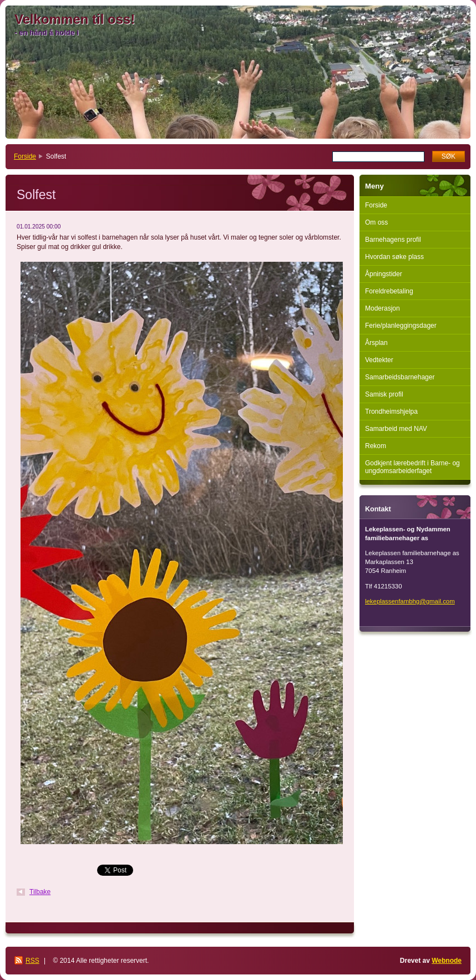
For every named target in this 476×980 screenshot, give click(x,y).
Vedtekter (379, 360)
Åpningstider (384, 274)
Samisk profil (384, 394)
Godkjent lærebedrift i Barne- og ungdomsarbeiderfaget (412, 467)
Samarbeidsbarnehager (400, 377)
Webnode (447, 961)
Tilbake (40, 892)
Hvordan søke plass (394, 257)
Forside (25, 156)
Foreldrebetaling (389, 291)
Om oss (376, 222)
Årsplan (376, 343)
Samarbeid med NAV (396, 429)
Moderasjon (383, 308)
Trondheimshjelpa (391, 412)
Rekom (376, 446)
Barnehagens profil (393, 240)
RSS (32, 961)
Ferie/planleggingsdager (401, 326)
